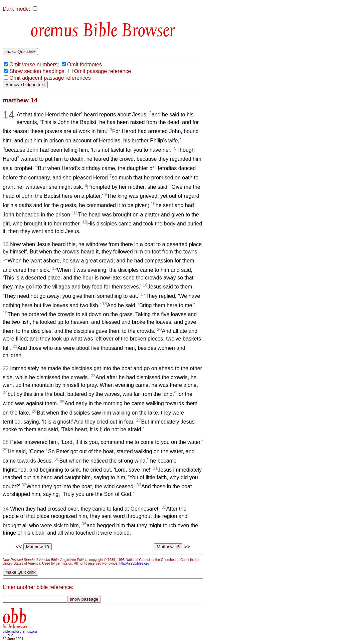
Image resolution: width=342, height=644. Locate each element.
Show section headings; (38, 71)
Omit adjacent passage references (50, 78)
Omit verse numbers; (34, 65)
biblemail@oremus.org (20, 631)
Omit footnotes (84, 65)
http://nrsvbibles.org (134, 563)
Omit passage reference (102, 71)
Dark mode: (17, 9)
